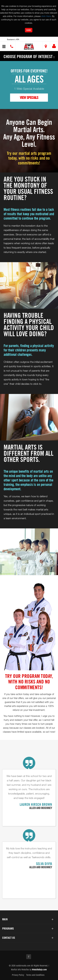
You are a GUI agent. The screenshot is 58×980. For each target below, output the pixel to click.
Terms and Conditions (35, 975)
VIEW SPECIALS (29, 98)
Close (29, 30)
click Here (46, 16)
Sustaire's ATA (13, 39)
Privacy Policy (18, 975)
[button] (30, 47)
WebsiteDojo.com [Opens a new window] (39, 969)
